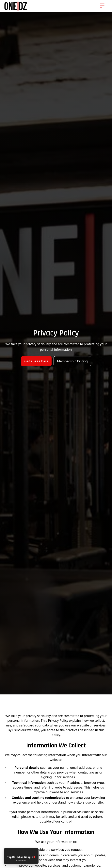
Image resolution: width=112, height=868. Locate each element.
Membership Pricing (72, 361)
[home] (29, 6)
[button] (102, 6)
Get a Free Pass (36, 361)
